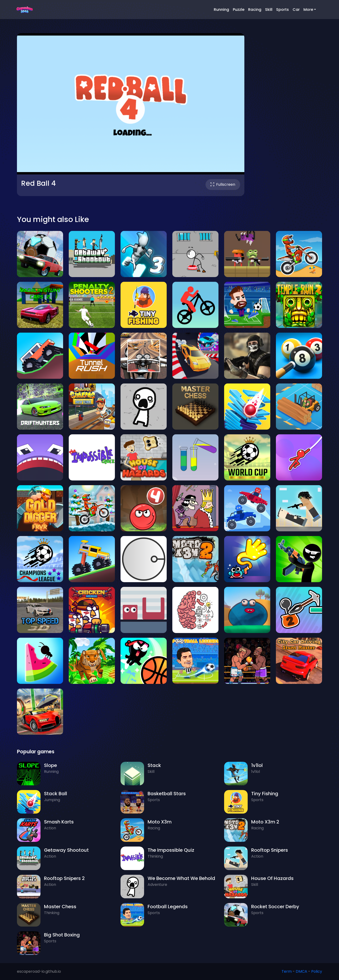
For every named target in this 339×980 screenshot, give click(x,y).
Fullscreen (223, 184)
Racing (255, 10)
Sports (282, 10)
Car (296, 10)
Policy (317, 971)
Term (287, 971)
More (308, 10)
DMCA (301, 971)
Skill (269, 10)
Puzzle (239, 10)
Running (221, 10)
